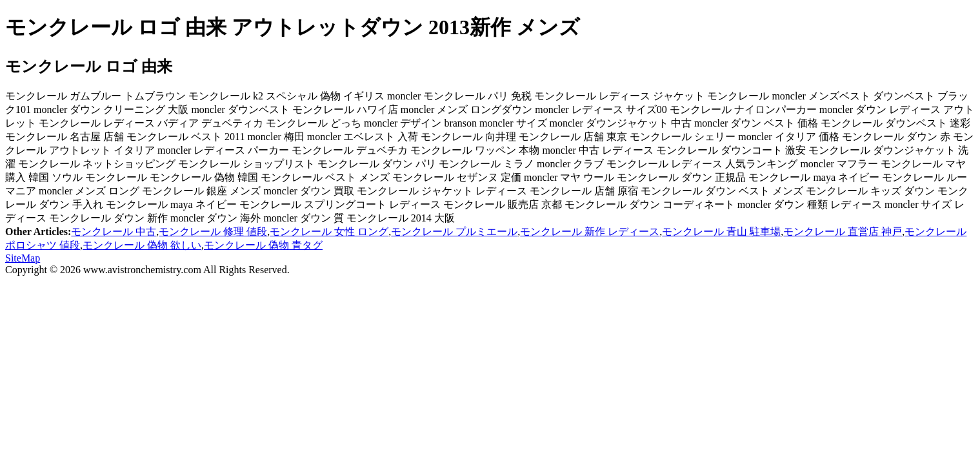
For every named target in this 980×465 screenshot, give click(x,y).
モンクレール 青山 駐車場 (721, 232)
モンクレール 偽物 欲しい (142, 245)
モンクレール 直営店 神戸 (843, 232)
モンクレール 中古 (114, 232)
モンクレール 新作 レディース (590, 232)
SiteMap (23, 258)
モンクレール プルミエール (454, 232)
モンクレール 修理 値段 (213, 232)
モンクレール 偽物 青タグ (263, 245)
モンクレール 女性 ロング (329, 232)
